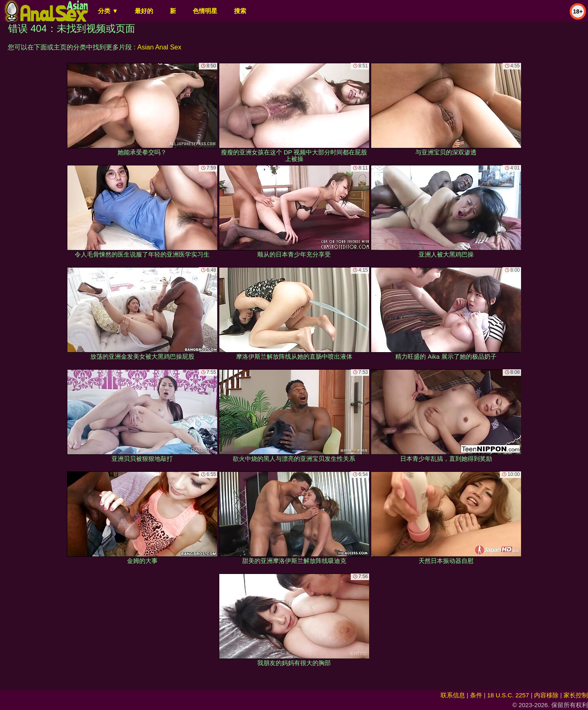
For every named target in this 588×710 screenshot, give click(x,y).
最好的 (144, 11)
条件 (476, 695)
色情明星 (205, 11)
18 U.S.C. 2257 (508, 695)
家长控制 (576, 695)
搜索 (240, 11)
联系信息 (453, 695)
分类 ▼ (108, 11)
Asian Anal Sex (159, 47)
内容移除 (546, 695)
